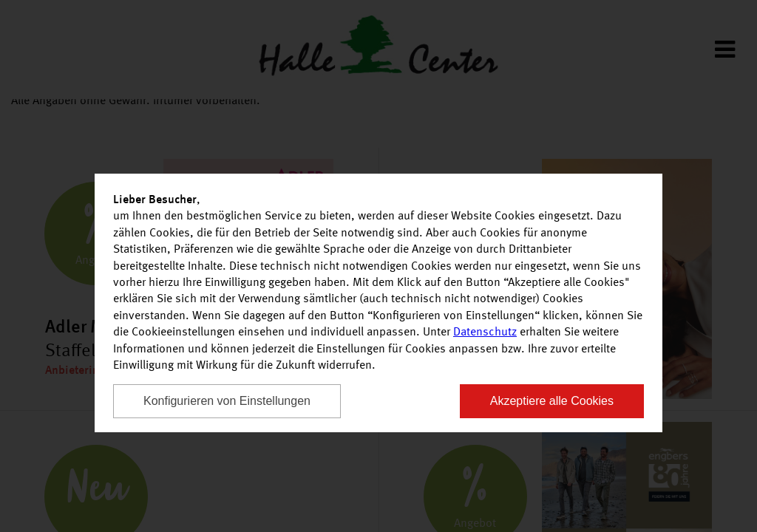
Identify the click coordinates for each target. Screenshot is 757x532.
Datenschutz (485, 332)
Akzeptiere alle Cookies (552, 401)
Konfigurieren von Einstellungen (227, 401)
